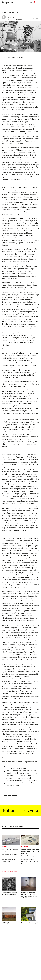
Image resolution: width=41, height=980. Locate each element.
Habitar (10, 795)
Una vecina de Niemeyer (29, 923)
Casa (6, 795)
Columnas (5, 847)
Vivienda (14, 795)
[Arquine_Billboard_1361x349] (20, 815)
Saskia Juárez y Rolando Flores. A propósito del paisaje (30, 851)
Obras (23, 875)
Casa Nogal (5, 923)
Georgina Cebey (16, 19)
